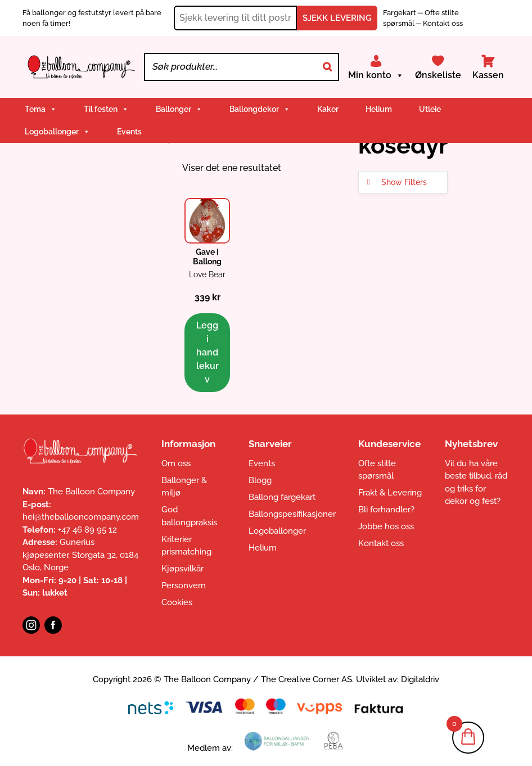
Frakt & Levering (390, 493)
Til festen (106, 109)
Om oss (176, 463)
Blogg (260, 480)
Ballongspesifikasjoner (292, 514)
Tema (41, 109)
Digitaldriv (420, 679)
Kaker (328, 109)
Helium (379, 109)
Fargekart (400, 13)
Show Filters (404, 182)
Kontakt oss (443, 23)
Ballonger (179, 109)
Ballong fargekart (282, 497)
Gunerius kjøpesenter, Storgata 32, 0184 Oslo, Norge (80, 555)
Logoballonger (57, 132)
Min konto (376, 75)
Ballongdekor (260, 109)
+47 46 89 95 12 (87, 530)
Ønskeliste (438, 75)
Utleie (430, 109)
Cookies (177, 602)
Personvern (184, 585)
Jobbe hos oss (386, 526)
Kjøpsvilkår (182, 569)
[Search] (327, 67)
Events (129, 132)
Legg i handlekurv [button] (208, 352)
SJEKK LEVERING (337, 18)
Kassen (488, 75)
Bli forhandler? (386, 510)
